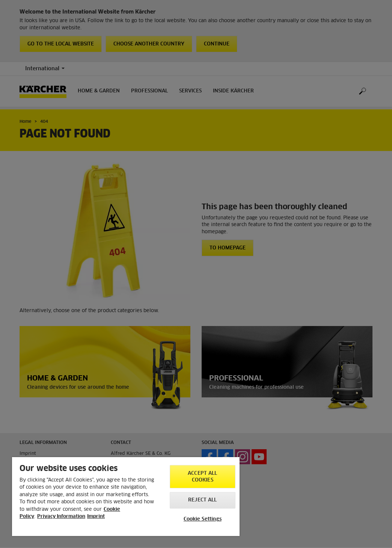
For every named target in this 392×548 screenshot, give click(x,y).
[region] (126, 497)
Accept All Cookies (202, 477)
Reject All (202, 500)
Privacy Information (61, 517)
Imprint (96, 517)
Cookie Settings (203, 519)
